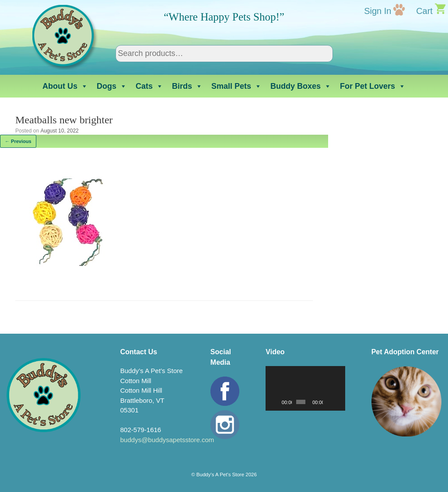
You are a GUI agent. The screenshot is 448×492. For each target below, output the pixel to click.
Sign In (378, 11)
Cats (149, 86)
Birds (187, 86)
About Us (65, 86)
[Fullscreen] (339, 402)
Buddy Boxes (301, 86)
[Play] (277, 402)
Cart (424, 11)
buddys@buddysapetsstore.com (167, 440)
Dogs (112, 86)
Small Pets (236, 86)
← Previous (18, 141)
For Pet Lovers (373, 86)
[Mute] (330, 402)
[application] (305, 388)
